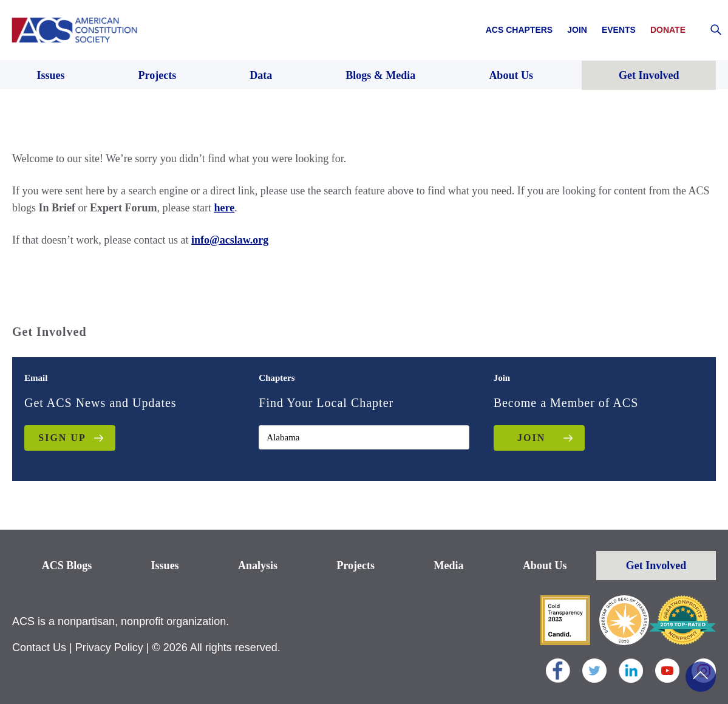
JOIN (531, 438)
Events (619, 30)
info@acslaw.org (230, 240)
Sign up (62, 438)
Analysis (258, 566)
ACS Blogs (67, 566)
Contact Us (39, 648)
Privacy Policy (109, 648)
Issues (165, 566)
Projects (355, 566)
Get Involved (656, 566)
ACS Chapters (519, 30)
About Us (545, 566)
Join (577, 30)
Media (448, 566)
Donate (668, 30)
